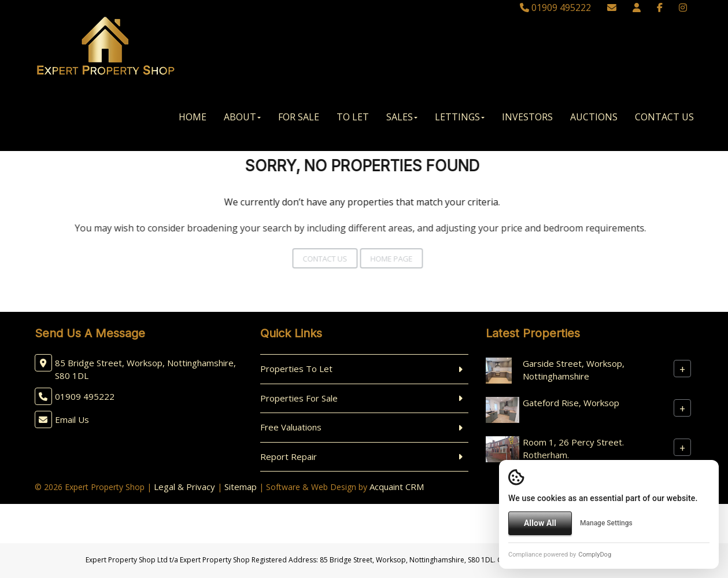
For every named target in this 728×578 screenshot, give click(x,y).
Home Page (382, 259)
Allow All (540, 523)
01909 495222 (555, 8)
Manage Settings (606, 523)
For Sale (299, 117)
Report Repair (289, 456)
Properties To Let (296, 369)
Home (193, 117)
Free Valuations (291, 427)
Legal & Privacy (184, 487)
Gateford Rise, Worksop (571, 403)
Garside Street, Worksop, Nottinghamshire (574, 369)
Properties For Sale (299, 398)
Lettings (460, 117)
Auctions (594, 117)
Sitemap (241, 487)
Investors (527, 117)
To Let (353, 117)
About (242, 117)
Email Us (72, 419)
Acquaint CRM (397, 487)
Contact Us (664, 117)
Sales (402, 117)
